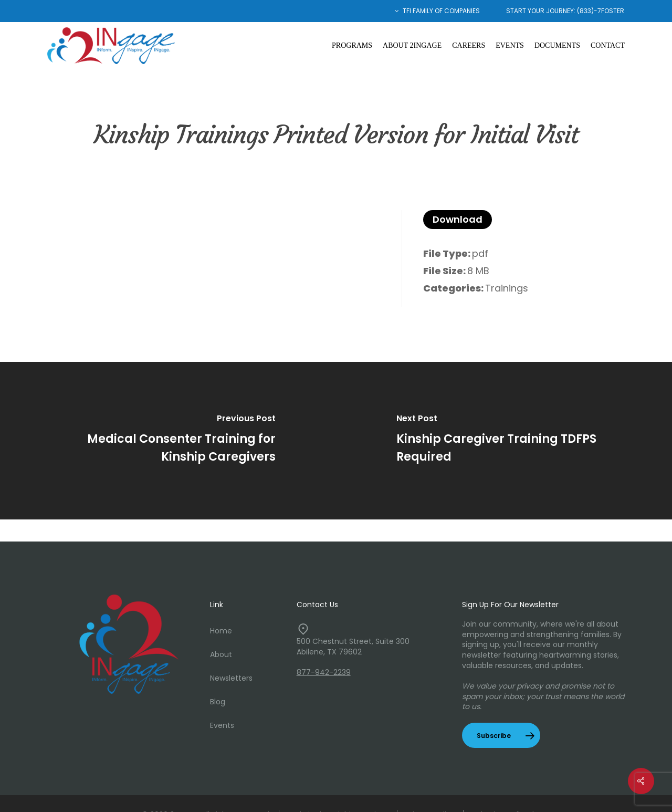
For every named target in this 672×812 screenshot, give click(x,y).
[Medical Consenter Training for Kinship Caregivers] (168, 441)
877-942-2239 (324, 672)
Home (221, 631)
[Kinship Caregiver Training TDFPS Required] (504, 441)
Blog (218, 702)
